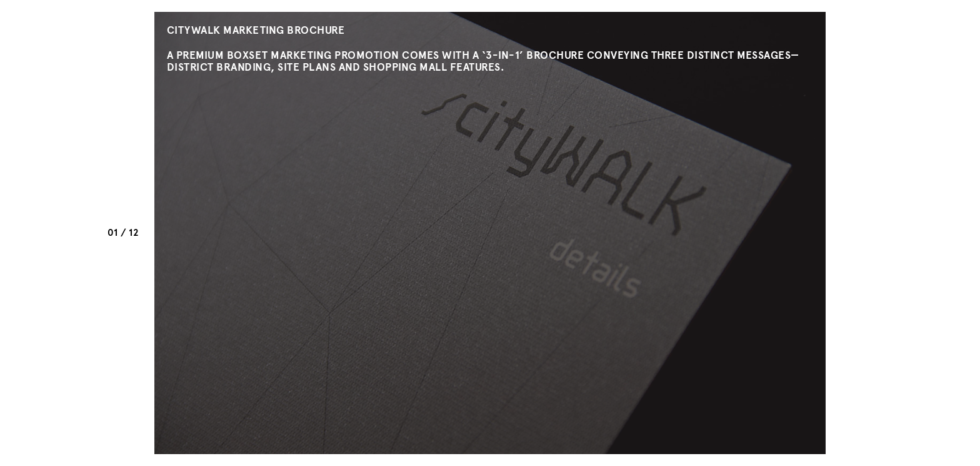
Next (123, 215)
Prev (123, 251)
